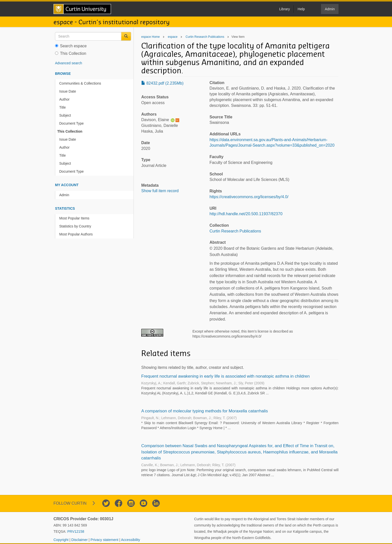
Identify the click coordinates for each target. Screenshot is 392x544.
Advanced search (68, 63)
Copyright (61, 540)
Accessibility (130, 540)
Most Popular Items (74, 218)
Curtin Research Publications (205, 37)
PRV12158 (76, 531)
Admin (64, 195)
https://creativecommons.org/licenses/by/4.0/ (249, 197)
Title (62, 107)
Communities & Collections (80, 83)
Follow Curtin (70, 503)
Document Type (71, 123)
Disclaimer (80, 540)
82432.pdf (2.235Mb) (162, 83)
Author (64, 99)
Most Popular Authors (76, 234)
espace (173, 37)
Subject (65, 115)
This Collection (71, 53)
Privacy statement (105, 540)
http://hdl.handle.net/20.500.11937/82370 (246, 214)
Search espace (71, 46)
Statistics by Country (75, 226)
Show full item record (160, 191)
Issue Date (68, 91)
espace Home (150, 37)
